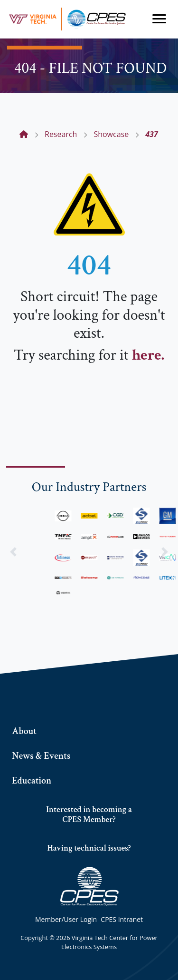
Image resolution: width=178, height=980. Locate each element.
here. (148, 355)
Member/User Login (66, 919)
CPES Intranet (122, 919)
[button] (13, 552)
